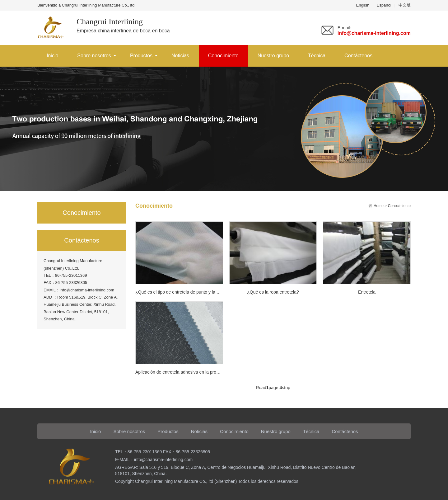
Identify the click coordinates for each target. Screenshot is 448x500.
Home (379, 206)
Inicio (52, 56)
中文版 (405, 5)
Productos (141, 56)
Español (384, 5)
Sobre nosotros (94, 56)
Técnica (317, 56)
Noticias (180, 56)
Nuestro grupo (273, 56)
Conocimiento (223, 56)
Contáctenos (358, 56)
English (363, 5)
